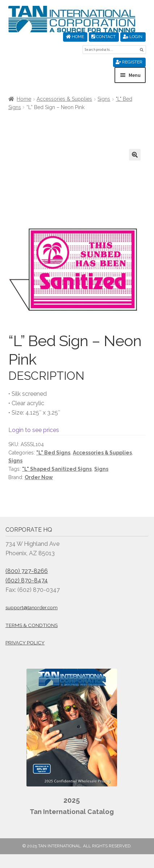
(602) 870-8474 (27, 580)
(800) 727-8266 (27, 571)
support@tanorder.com (32, 607)
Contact (103, 37)
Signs (104, 99)
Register (129, 62)
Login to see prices (34, 430)
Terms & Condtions (32, 625)
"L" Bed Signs (53, 453)
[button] (135, 155)
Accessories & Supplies (64, 99)
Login (133, 37)
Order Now (39, 477)
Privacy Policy (25, 643)
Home (75, 37)
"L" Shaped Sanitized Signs (57, 469)
